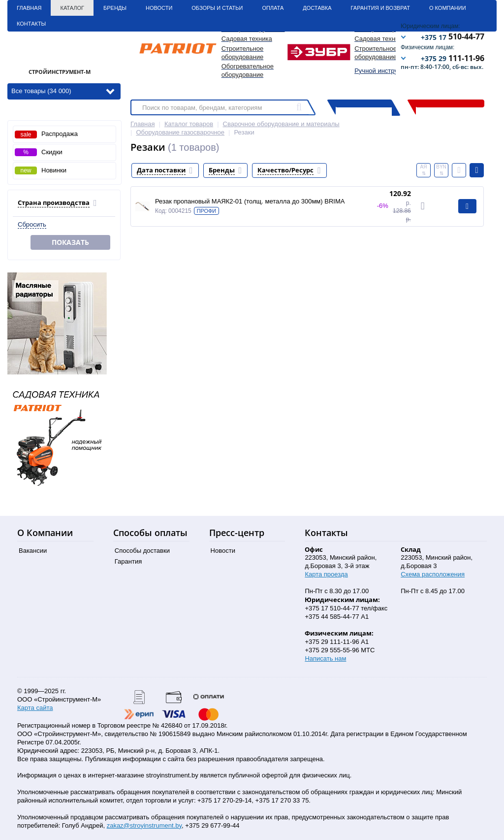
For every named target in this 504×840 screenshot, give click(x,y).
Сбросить (32, 224)
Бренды (115, 8)
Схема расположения (433, 574)
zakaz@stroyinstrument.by (144, 825)
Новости (159, 8)
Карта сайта (35, 708)
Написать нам (325, 658)
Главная (29, 8)
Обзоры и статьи (217, 8)
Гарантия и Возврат (380, 8)
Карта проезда (326, 574)
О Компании (448, 8)
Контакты (31, 24)
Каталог (72, 8)
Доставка (317, 8)
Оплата (273, 8)
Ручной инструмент (383, 71)
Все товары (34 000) (63, 90)
